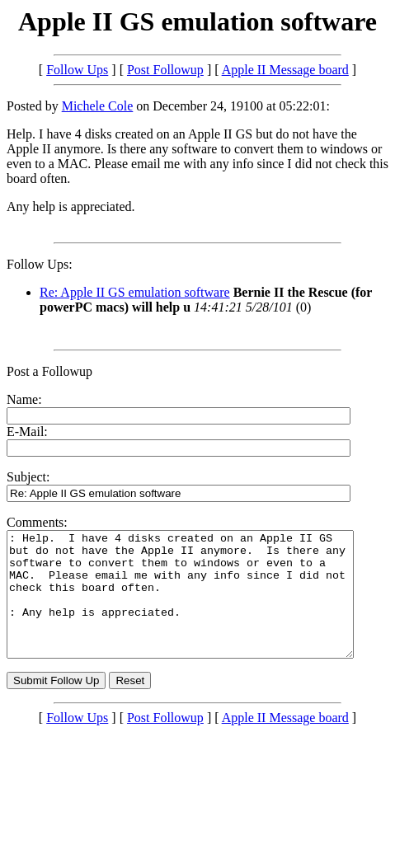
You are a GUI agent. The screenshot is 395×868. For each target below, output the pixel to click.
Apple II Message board (285, 70)
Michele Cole (98, 106)
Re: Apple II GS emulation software (135, 292)
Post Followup (165, 70)
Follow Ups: (40, 264)
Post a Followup (49, 371)
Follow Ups (77, 70)
